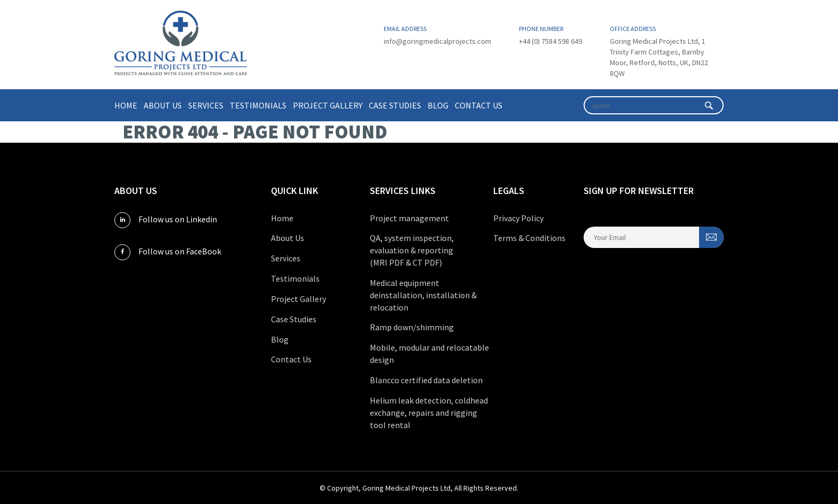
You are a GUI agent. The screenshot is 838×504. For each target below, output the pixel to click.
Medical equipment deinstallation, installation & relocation (423, 295)
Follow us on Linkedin (166, 220)
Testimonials (258, 105)
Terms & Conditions (529, 238)
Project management (409, 218)
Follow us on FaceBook (168, 252)
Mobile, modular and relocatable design (429, 354)
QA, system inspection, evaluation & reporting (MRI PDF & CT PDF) (412, 250)
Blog (438, 105)
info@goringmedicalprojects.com (437, 41)
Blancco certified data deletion (426, 380)
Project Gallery (328, 105)
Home (126, 105)
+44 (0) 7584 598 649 (550, 41)
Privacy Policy (518, 218)
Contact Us (479, 105)
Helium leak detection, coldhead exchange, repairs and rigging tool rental (429, 413)
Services (206, 105)
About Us (163, 105)
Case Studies (395, 105)
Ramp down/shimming (412, 327)
